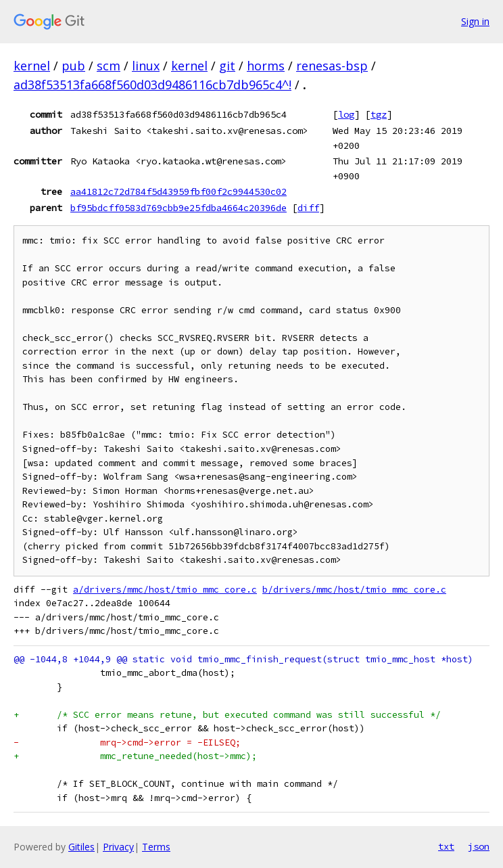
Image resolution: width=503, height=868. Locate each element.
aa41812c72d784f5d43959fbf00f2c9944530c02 (178, 191)
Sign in (475, 21)
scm (109, 66)
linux (146, 66)
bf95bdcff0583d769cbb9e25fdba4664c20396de (178, 208)
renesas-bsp (332, 66)
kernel (32, 66)
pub (73, 66)
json (479, 846)
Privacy (118, 847)
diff (308, 208)
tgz (379, 114)
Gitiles (81, 847)
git (227, 66)
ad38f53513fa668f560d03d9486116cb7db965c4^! (152, 85)
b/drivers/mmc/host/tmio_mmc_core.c (354, 590)
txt (446, 846)
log (346, 114)
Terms (156, 847)
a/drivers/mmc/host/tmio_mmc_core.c (165, 590)
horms (266, 66)
